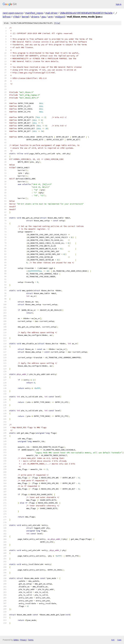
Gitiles (16, 640)
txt (113, 640)
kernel (25, 17)
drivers (35, 17)
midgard (60, 17)
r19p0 (16, 17)
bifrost (7, 17)
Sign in (119, 4)
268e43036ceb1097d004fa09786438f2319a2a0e (86, 13)
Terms (31, 640)
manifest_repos (34, 13)
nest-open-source (13, 13)
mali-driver (52, 13)
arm (51, 17)
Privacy (23, 640)
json (119, 640)
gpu (44, 17)
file (57, 23)
